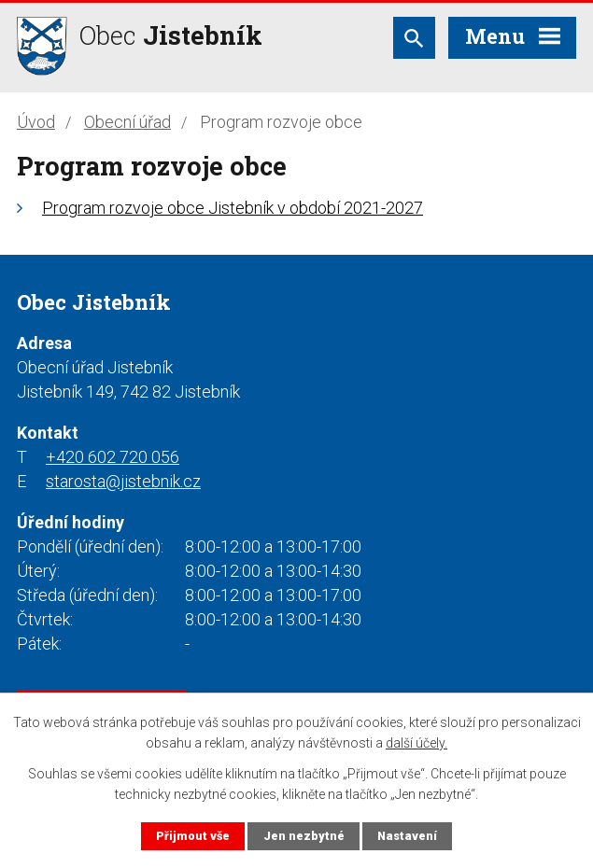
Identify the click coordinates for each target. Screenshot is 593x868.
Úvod (36, 122)
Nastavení (407, 836)
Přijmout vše (193, 836)
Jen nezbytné (304, 836)
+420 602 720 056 (113, 457)
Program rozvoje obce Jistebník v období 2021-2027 (233, 208)
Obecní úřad (127, 122)
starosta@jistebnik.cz (123, 481)
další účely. (417, 743)
